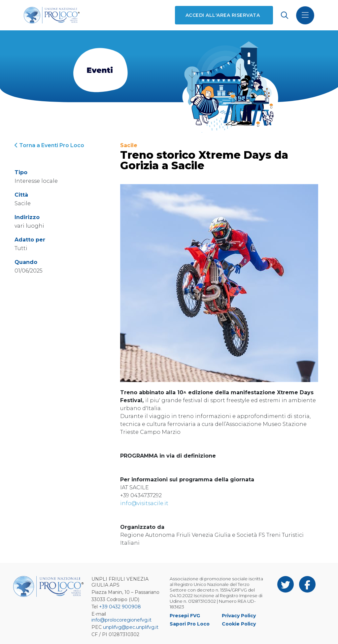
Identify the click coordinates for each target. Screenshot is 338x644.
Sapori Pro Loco (190, 624)
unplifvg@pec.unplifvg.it (131, 627)
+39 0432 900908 (120, 607)
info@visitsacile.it (144, 503)
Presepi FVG (185, 616)
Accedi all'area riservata (223, 15)
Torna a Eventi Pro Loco (49, 145)
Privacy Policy (239, 616)
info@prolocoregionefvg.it (121, 620)
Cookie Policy (239, 624)
